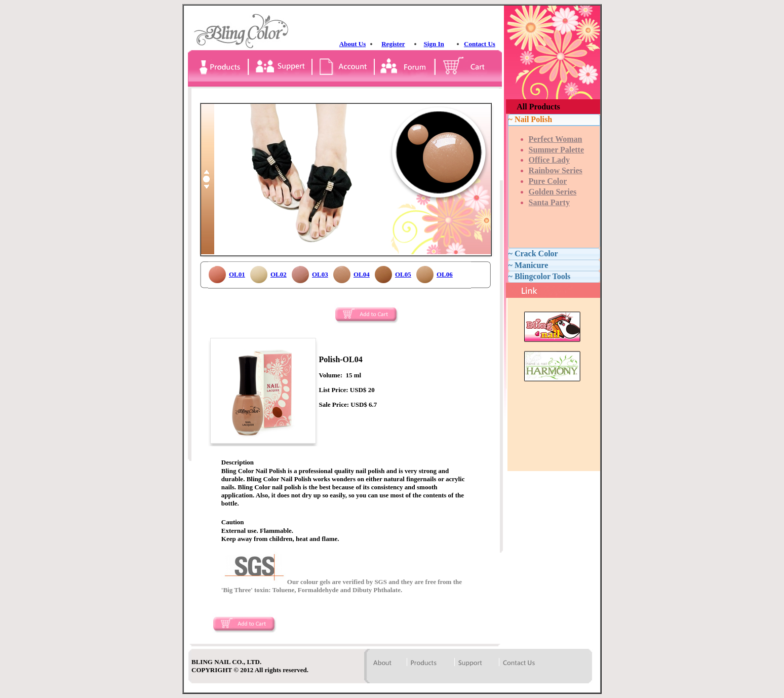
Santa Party (549, 202)
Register (393, 44)
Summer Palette (556, 150)
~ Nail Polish (531, 119)
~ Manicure (528, 265)
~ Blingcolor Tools (540, 276)
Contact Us (480, 44)
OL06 (445, 274)
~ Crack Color (533, 254)
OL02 (279, 274)
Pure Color (548, 181)
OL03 (320, 274)
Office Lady (549, 160)
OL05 (403, 274)
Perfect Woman (556, 139)
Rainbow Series (556, 170)
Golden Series (553, 192)
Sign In (434, 44)
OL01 (237, 274)
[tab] (554, 120)
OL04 (362, 274)
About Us (352, 44)
